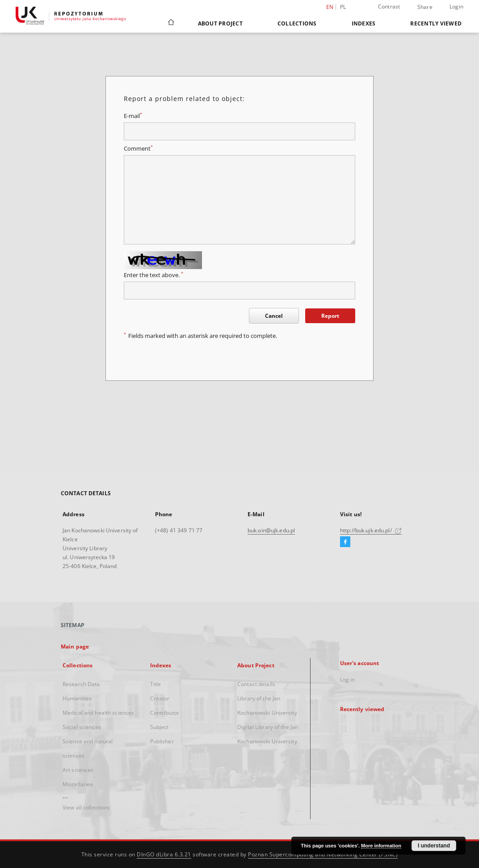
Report (330, 316)
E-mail (133, 116)
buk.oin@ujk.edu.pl (271, 530)
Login (456, 6)
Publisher (162, 741)
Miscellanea (78, 784)
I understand (434, 846)
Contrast (389, 6)
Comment (138, 149)
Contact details (256, 684)
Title (156, 684)
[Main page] (170, 23)
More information (381, 846)
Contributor (165, 713)
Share (425, 7)
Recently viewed (436, 23)
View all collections (86, 807)
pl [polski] (343, 7)
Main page (75, 647)
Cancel (274, 316)
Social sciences (82, 727)
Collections (297, 23)
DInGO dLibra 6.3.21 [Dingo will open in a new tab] (164, 854)
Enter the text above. (153, 275)
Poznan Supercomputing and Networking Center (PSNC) (323, 854)
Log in (348, 680)
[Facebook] (345, 542)
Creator (160, 698)
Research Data (81, 684)
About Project (220, 23)
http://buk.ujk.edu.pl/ (371, 530)
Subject (160, 727)
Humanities (77, 698)
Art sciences (78, 770)
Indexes (364, 23)
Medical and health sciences (98, 713)
